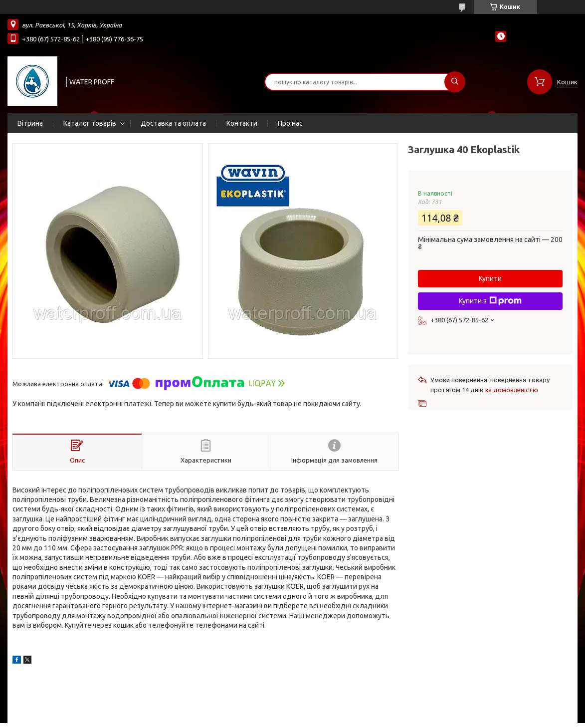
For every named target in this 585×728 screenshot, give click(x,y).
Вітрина (30, 123)
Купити (490, 278)
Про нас (290, 123)
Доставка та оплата (173, 123)
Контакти (242, 123)
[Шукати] (455, 82)
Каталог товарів (90, 123)
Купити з (490, 301)
